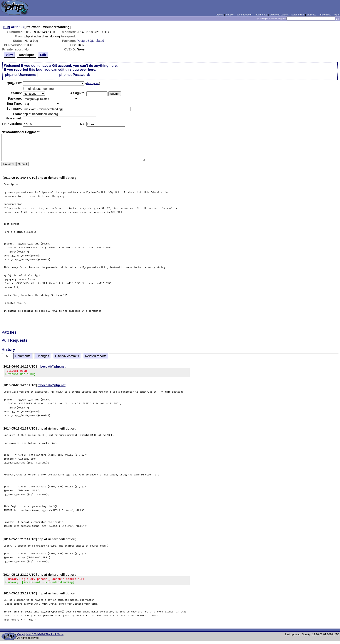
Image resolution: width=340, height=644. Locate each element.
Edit (43, 55)
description (93, 83)
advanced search (279, 15)
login (336, 15)
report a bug (261, 15)
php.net (220, 15)
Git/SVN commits (67, 356)
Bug (7, 27)
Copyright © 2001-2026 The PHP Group (41, 637)
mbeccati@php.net (52, 366)
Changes (43, 356)
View (9, 55)
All (7, 356)
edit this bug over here (77, 69)
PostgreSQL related (90, 41)
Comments (23, 356)
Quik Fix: (14, 83)
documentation (244, 15)
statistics (312, 15)
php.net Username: (21, 75)
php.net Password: (75, 75)
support (230, 15)
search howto (297, 15)
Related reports (96, 356)
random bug (325, 15)
